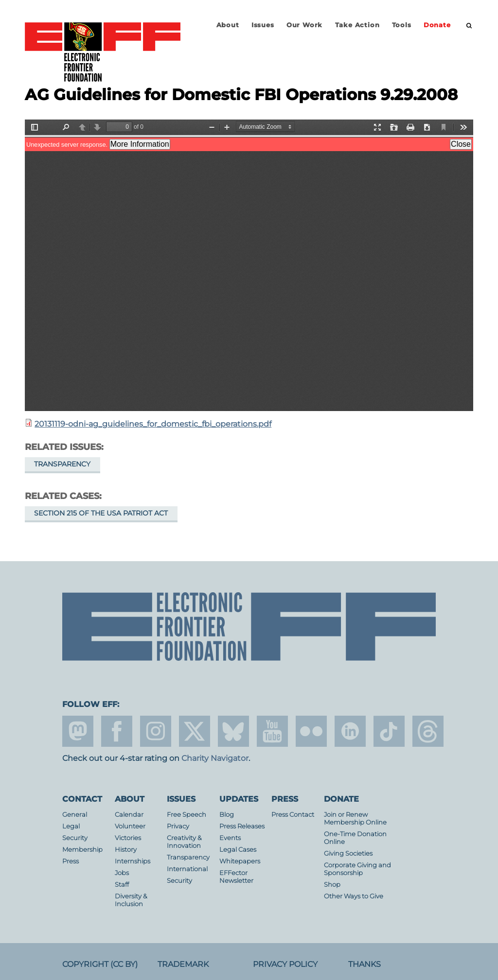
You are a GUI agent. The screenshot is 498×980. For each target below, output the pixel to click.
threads (428, 731)
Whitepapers (240, 861)
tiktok (389, 731)
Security (75, 838)
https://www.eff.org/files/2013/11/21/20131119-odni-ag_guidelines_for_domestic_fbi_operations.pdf (249, 265)
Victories (128, 838)
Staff (122, 885)
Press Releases (242, 826)
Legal (71, 826)
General (75, 815)
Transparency (62, 464)
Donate (437, 25)
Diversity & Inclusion (131, 900)
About (228, 25)
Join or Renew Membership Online (355, 818)
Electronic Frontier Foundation (103, 52)
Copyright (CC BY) (100, 964)
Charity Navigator (215, 758)
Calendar (129, 815)
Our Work (304, 25)
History (126, 850)
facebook (117, 731)
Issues (263, 25)
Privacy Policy (285, 964)
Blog (227, 815)
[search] (469, 26)
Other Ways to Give (354, 896)
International (187, 869)
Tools (402, 25)
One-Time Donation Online (355, 838)
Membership (82, 850)
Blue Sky (233, 731)
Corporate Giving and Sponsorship (357, 869)
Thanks (365, 964)
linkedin (350, 731)
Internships (133, 861)
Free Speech (187, 815)
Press (71, 861)
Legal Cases (238, 850)
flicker (311, 731)
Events (230, 838)
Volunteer (130, 826)
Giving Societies (348, 853)
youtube (272, 731)
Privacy (178, 826)
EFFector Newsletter (236, 877)
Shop (332, 885)
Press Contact (293, 815)
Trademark (183, 964)
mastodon (78, 731)
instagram (156, 731)
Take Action (357, 25)
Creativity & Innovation (184, 842)
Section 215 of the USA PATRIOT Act (101, 513)
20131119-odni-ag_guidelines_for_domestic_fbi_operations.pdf (153, 424)
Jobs (122, 873)
